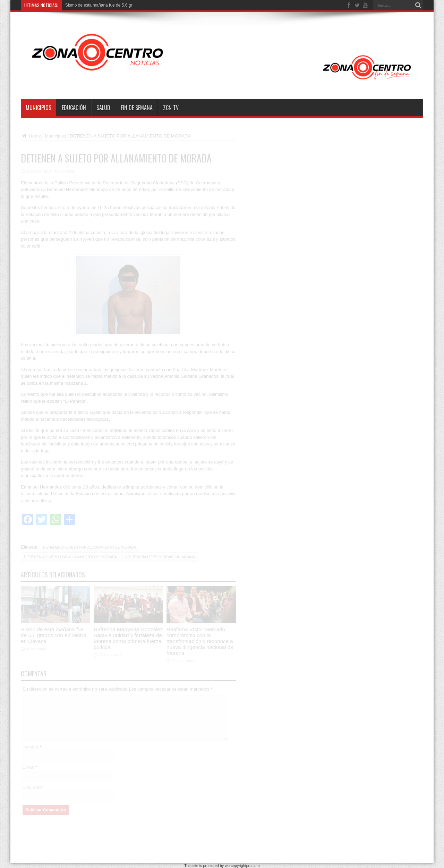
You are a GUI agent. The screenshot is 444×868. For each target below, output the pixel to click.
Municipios (39, 108)
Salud (103, 108)
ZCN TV (171, 108)
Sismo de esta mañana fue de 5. (95, 5)
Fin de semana (137, 108)
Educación (74, 108)
